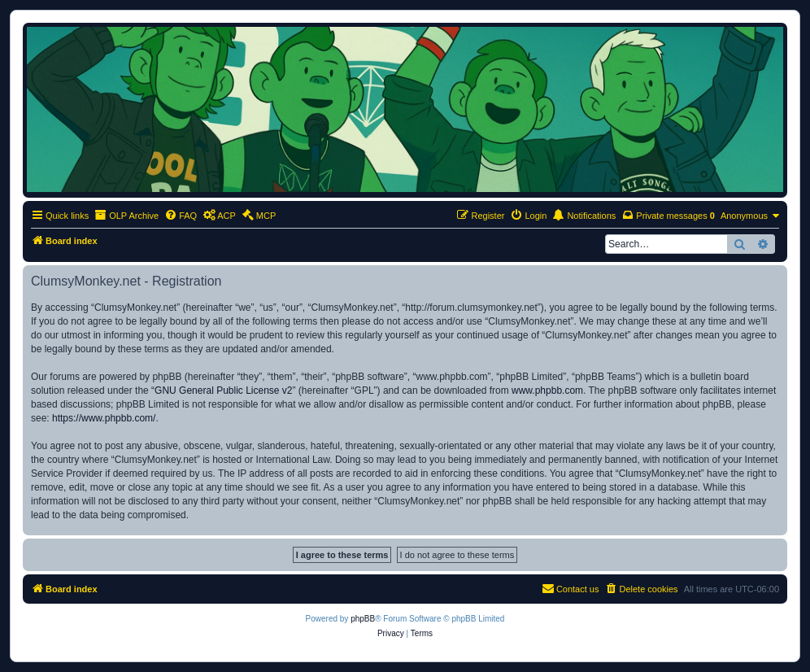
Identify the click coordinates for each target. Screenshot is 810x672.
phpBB (363, 619)
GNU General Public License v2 (223, 391)
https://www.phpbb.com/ (104, 418)
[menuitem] (181, 216)
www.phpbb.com (547, 391)
